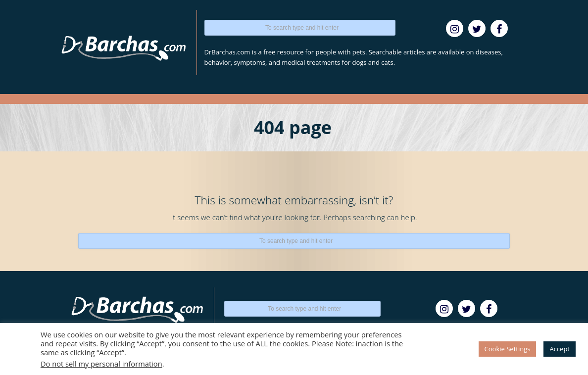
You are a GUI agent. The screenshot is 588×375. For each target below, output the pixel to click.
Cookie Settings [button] (508, 349)
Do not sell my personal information (101, 364)
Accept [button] (560, 349)
